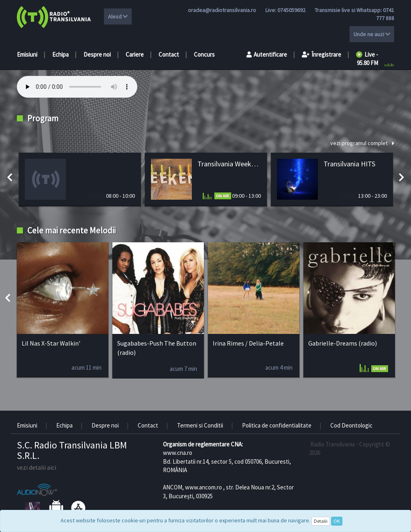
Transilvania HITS (349, 164)
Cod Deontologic (351, 425)
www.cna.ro (178, 453)
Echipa (60, 54)
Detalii (321, 521)
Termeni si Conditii (200, 425)
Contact (169, 54)
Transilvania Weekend (229, 164)
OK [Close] (337, 521)
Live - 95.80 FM (367, 59)
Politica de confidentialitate (277, 425)
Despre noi (97, 54)
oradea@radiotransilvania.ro (222, 10)
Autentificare (267, 54)
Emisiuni (27, 54)
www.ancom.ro (203, 487)
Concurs (204, 54)
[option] (80, 179)
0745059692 (291, 10)
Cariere (135, 54)
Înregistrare (321, 54)
